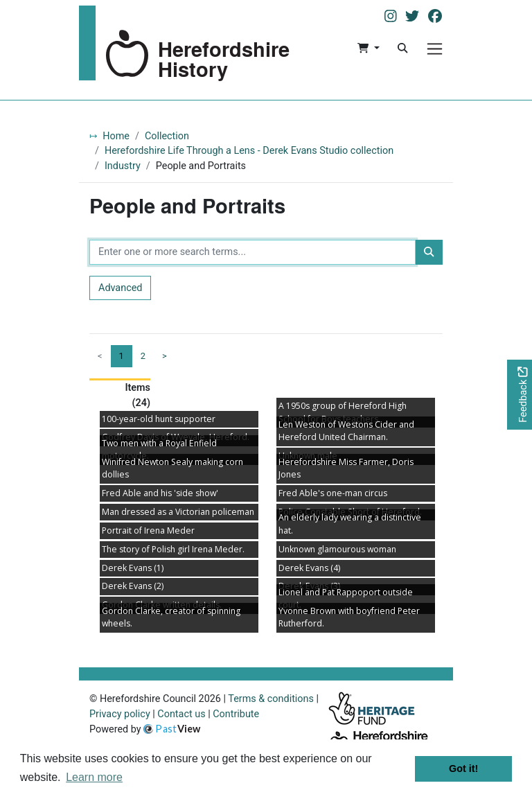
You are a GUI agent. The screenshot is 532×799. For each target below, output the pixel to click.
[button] (368, 49)
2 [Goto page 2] (143, 356)
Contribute (236, 714)
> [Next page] (165, 356)
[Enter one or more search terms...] (252, 252)
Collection (167, 136)
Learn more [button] (94, 777)
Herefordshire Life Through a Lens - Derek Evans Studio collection (249, 151)
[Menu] (435, 49)
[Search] (402, 49)
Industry (123, 166)
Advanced (120, 288)
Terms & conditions (271, 699)
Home (116, 136)
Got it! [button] (463, 769)
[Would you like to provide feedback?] (520, 395)
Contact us (181, 714)
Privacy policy (120, 714)
